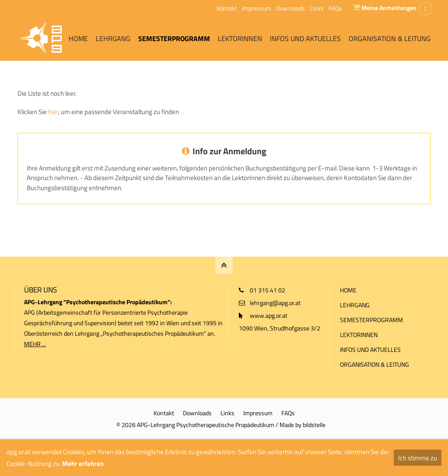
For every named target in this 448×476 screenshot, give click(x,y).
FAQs (335, 8)
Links (317, 8)
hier (53, 112)
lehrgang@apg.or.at (275, 303)
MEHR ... (35, 344)
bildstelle (314, 425)
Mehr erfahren (83, 464)
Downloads (290, 8)
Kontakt (227, 8)
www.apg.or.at (269, 315)
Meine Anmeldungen (389, 8)
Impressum (257, 8)
